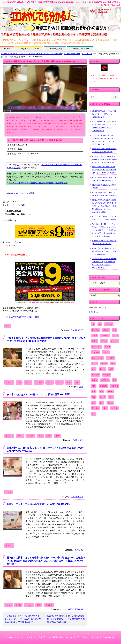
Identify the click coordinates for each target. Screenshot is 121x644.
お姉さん (9, 436)
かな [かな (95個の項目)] (115, 330)
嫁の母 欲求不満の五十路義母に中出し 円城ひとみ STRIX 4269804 (104, 150)
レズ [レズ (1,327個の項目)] (113, 363)
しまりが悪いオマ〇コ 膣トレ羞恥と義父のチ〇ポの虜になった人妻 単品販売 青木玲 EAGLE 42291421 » (66, 619)
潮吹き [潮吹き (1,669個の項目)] (110, 391)
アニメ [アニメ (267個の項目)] (104, 341)
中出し (28, 382)
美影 (8, 326)
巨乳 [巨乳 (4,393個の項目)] (115, 380)
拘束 (40, 436)
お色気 (18, 605)
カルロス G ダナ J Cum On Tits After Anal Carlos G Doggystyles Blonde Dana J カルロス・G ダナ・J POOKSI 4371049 (104, 263)
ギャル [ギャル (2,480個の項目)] (108, 347)
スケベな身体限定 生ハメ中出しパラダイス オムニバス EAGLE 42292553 (104, 194)
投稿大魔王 (78, 440)
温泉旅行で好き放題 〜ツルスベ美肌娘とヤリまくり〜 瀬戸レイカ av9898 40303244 (104, 114)
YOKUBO (79, 550)
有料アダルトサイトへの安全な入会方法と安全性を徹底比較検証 (38, 183)
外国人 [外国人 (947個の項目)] (95, 380)
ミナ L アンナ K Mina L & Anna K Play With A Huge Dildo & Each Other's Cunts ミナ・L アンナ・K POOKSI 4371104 (103, 140)
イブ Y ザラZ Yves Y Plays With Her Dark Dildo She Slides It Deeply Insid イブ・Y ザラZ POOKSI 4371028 (104, 159)
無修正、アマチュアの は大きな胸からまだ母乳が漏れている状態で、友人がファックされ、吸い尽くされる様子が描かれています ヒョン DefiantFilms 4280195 (104, 206)
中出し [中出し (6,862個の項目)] (102, 369)
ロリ (19, 382)
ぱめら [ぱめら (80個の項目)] (95, 335)
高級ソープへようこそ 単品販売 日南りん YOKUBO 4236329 (38, 504)
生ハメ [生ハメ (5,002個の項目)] (102, 397)
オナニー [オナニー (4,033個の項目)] (115, 341)
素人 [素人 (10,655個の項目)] (101, 403)
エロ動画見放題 (55, 49)
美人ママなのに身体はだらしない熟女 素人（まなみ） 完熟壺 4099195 (104, 218)
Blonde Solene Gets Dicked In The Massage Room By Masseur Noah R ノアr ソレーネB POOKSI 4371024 (104, 170)
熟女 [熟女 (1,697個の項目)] (94, 397)
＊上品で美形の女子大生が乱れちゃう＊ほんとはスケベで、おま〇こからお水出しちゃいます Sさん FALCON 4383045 (104, 126)
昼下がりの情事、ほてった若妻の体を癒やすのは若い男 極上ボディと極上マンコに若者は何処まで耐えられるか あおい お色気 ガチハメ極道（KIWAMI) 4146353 (46, 561)
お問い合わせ (94, 312)
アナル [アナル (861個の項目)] (95, 341)
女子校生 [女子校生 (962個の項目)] (105, 380)
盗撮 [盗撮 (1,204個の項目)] (94, 403)
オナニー (29, 605)
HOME (7, 49)
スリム (20, 436)
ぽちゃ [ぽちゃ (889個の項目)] (116, 335)
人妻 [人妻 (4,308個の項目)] (111, 369)
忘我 (81, 387)
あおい (8, 605)
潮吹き (50, 382)
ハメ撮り (31, 436)
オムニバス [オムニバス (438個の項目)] (96, 347)
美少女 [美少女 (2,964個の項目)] (110, 403)
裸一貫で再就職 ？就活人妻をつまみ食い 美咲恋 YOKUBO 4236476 (104, 179)
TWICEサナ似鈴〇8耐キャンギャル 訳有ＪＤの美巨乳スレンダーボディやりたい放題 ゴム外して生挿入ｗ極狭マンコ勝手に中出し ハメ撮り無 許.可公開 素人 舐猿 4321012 (104, 230)
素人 (69, 382)
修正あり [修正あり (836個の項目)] (95, 375)
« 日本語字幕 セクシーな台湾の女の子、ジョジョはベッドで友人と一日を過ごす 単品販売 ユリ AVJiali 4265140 (23, 619)
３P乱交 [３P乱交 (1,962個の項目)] (114, 408)
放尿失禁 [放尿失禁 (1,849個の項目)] (103, 386)
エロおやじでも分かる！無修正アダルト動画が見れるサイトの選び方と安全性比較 (31, 54)
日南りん (9, 546)
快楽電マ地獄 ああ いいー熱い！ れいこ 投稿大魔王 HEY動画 (38, 394)
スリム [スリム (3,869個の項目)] (106, 352)
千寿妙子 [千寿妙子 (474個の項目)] (107, 375)
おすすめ (9, 382)
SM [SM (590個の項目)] (100, 324)
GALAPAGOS (87, 54)
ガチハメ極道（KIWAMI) (72, 609)
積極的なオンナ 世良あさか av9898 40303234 (104, 186)
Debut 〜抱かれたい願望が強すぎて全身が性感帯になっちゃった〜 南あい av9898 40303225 (104, 251)
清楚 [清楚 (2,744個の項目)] (101, 391)
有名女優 (49, 605)
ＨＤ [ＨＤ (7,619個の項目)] (94, 414)
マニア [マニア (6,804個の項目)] (95, 363)
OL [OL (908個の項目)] (93, 324)
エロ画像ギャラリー (80, 49)
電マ (57, 436)
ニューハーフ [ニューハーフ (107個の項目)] (97, 358)
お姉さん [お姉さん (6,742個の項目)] (95, 330)
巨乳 (39, 605)
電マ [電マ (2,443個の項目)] (105, 408)
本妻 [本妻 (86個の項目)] (94, 391)
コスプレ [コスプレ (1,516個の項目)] (95, 352)
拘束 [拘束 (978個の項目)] (94, 386)
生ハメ (59, 382)
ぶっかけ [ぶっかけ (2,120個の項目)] (105, 335)
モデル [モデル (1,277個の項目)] (104, 363)
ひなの (8, 492)
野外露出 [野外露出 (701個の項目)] (95, 408)
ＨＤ (77, 382)
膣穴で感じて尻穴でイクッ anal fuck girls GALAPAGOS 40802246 (104, 242)
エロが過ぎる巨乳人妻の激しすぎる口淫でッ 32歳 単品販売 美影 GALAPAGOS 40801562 (39, 61)
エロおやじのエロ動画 (29, 49)
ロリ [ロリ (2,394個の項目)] (94, 369)
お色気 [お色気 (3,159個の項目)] (106, 330)
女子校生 (39, 382)
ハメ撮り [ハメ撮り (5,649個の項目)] (110, 358)
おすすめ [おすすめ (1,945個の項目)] (109, 324)
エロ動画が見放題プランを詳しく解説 (22, 317)
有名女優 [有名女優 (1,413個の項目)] (115, 386)
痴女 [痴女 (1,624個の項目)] (111, 397)
